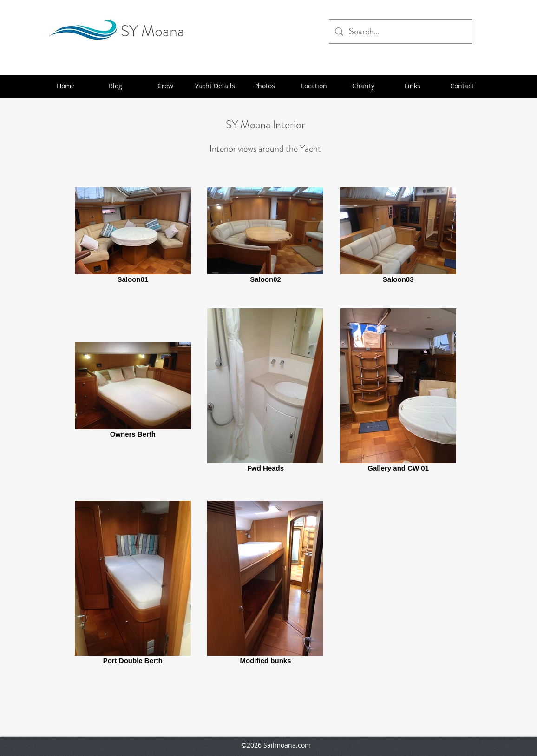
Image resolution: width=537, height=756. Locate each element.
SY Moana (153, 31)
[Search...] (401, 31)
